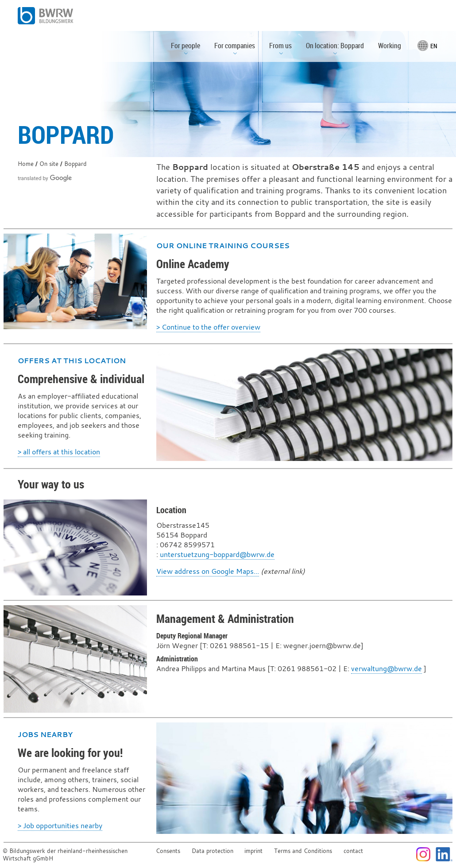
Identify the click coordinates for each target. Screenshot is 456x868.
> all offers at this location (59, 452)
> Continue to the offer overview (208, 327)
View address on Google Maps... (208, 571)
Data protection (213, 851)
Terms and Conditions (303, 851)
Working (390, 46)
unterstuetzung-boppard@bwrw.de (217, 554)
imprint (253, 851)
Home (26, 164)
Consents (168, 851)
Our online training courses (223, 246)
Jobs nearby (45, 734)
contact (353, 851)
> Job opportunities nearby (60, 826)
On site (49, 164)
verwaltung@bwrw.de (386, 668)
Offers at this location (72, 361)
